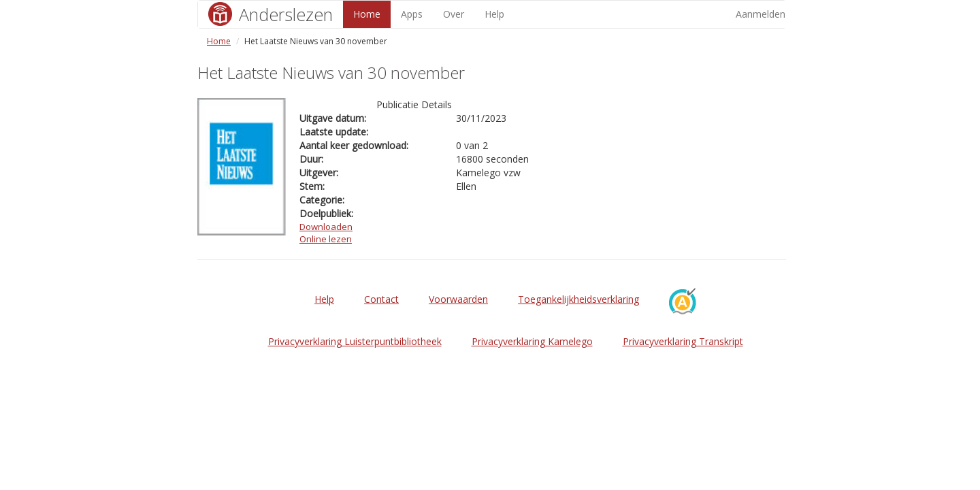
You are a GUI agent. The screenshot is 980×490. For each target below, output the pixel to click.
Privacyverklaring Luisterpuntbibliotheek (355, 341)
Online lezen (326, 239)
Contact (381, 299)
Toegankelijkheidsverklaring (578, 299)
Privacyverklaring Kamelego (532, 341)
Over (454, 14)
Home (367, 14)
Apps (412, 14)
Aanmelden (761, 14)
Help (494, 14)
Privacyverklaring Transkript (683, 341)
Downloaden (326, 227)
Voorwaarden (458, 299)
